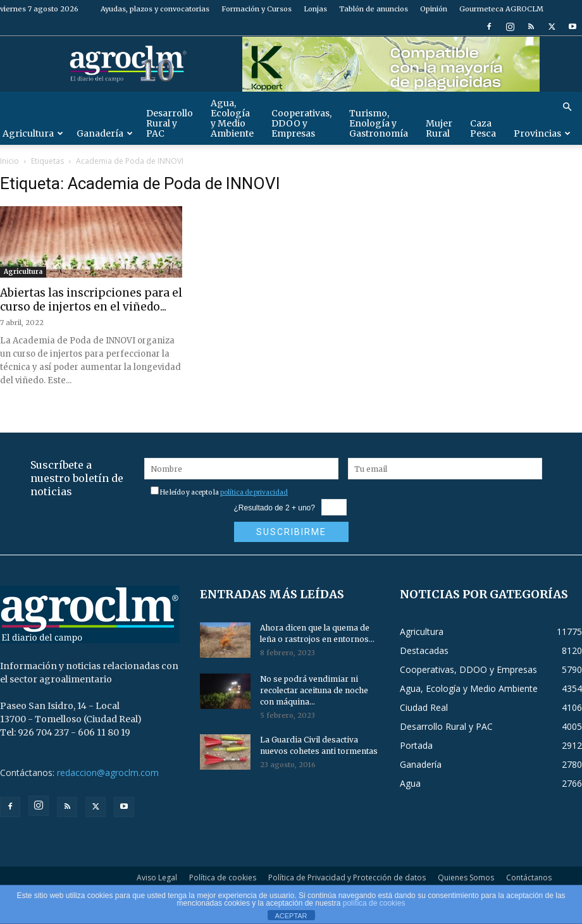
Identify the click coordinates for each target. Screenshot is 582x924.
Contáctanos (529, 878)
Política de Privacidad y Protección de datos (347, 878)
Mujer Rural (439, 128)
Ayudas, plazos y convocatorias (155, 9)
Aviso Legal (157, 878)
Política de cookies (223, 878)
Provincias (542, 133)
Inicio (9, 161)
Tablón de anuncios (374, 9)
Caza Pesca (483, 128)
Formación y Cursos (257, 9)
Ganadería (105, 133)
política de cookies (374, 903)
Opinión (434, 9)
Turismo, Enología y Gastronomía (379, 123)
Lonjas (315, 9)
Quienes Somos (466, 878)
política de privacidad (254, 492)
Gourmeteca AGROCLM (501, 9)
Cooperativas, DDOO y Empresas (301, 123)
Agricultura (23, 272)
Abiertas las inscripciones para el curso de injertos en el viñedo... (91, 300)
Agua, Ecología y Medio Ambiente (232, 118)
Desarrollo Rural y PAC (170, 123)
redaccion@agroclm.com (108, 773)
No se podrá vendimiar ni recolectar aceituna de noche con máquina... (314, 690)
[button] (567, 107)
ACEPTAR (291, 916)
